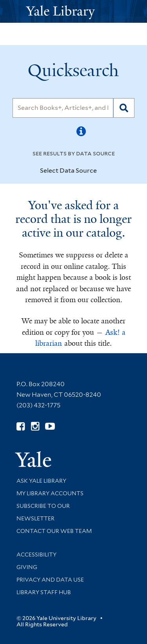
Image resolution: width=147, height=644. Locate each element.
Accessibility (36, 555)
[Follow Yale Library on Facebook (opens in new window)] (21, 426)
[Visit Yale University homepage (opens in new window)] (33, 457)
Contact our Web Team (54, 531)
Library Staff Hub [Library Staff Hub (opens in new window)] (44, 592)
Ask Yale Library (41, 481)
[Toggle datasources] (103, 171)
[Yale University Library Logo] (74, 12)
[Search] (63, 108)
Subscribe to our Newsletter (43, 512)
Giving (27, 567)
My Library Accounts (50, 493)
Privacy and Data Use (50, 580)
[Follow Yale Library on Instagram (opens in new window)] (35, 426)
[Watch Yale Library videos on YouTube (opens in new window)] (50, 426)
